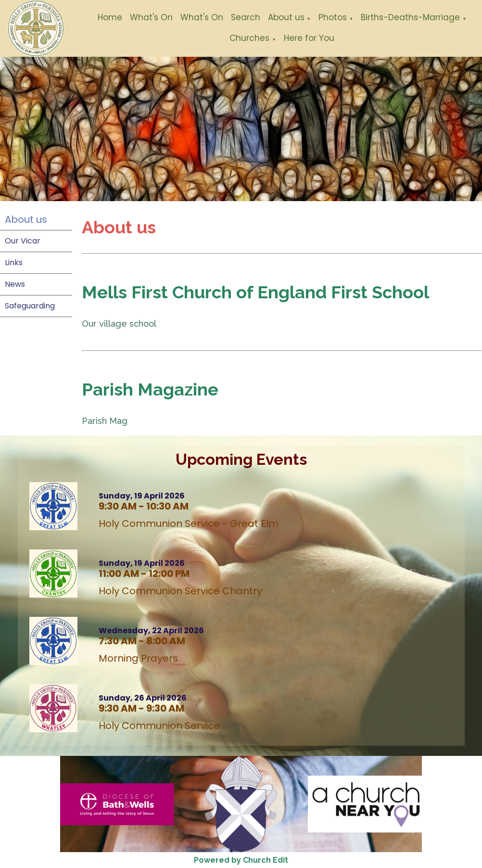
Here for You (309, 38)
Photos (333, 17)
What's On (151, 17)
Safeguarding (30, 306)
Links (14, 262)
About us (286, 17)
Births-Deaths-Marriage (410, 17)
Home (110, 17)
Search (246, 17)
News (15, 284)
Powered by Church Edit (241, 860)
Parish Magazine (150, 389)
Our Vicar (23, 241)
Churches (249, 38)
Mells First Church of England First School (255, 292)
